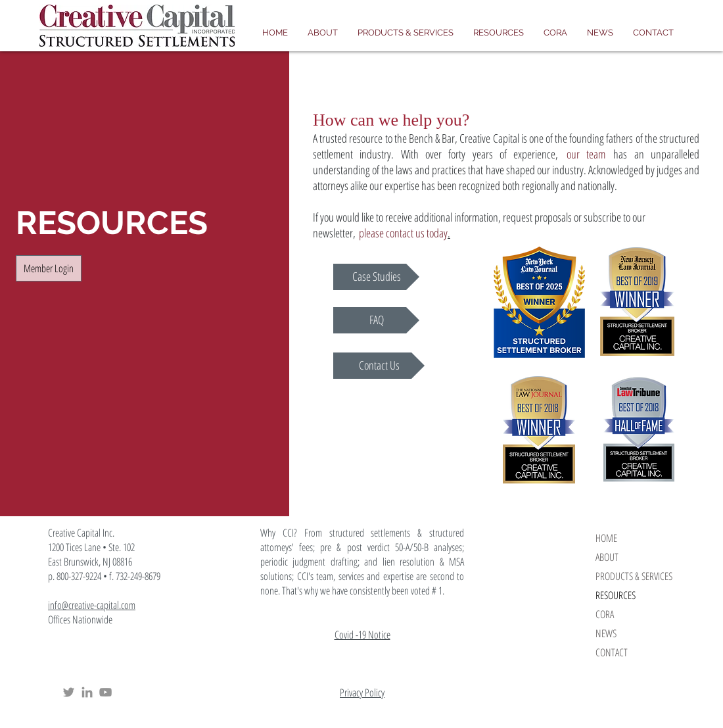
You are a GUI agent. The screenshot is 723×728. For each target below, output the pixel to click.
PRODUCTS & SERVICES (634, 576)
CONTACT (612, 652)
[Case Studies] (376, 277)
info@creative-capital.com (92, 605)
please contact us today (403, 233)
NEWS (606, 633)
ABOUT (607, 557)
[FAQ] (376, 320)
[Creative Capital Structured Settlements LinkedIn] (87, 692)
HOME (606, 538)
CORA (605, 614)
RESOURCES (616, 595)
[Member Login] (49, 268)
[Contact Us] (379, 366)
